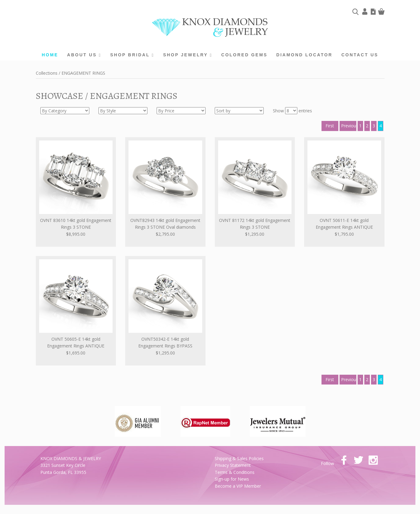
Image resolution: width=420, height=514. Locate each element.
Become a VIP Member (238, 486)
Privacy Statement (233, 465)
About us (84, 55)
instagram (373, 460)
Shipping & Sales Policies (239, 458)
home (50, 55)
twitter (359, 460)
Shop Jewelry (188, 55)
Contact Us (360, 55)
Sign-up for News (232, 479)
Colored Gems (244, 55)
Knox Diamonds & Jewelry (210, 28)
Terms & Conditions (235, 472)
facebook (344, 460)
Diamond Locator (304, 55)
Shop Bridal (132, 55)
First (330, 126)
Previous (349, 126)
